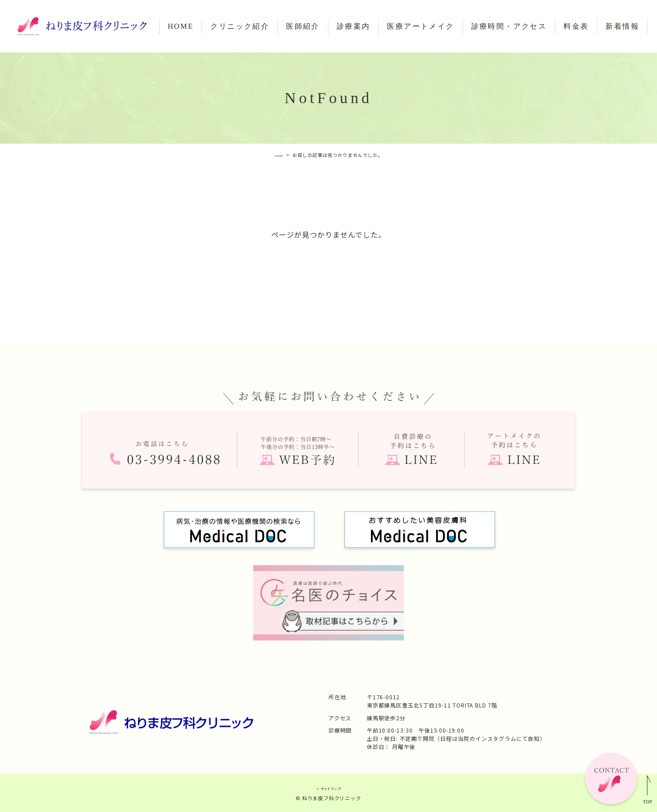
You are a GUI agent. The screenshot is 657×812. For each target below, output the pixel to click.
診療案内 (354, 26)
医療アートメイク (420, 26)
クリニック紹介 (240, 26)
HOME (181, 26)
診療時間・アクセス (509, 26)
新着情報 (622, 26)
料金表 (576, 26)
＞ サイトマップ (328, 788)
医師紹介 (303, 26)
